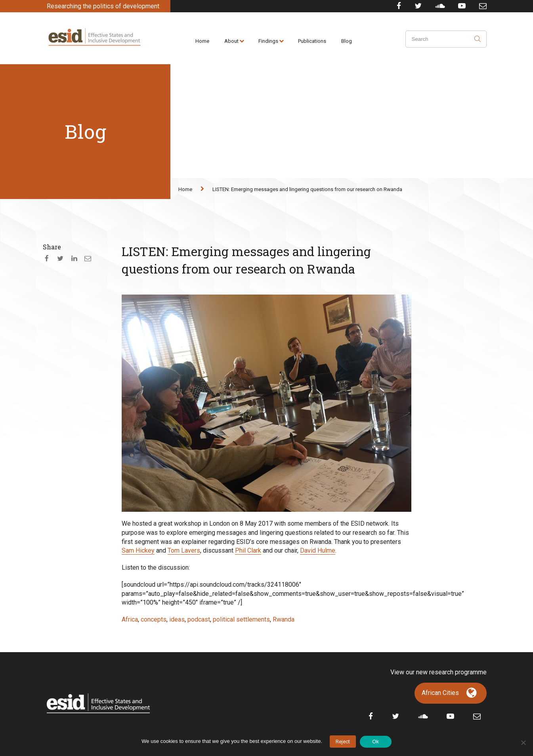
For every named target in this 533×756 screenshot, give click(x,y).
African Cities (440, 693)
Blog (347, 41)
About (231, 41)
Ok (375, 742)
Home (202, 41)
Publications (312, 41)
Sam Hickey (138, 550)
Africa (130, 619)
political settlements (241, 619)
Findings (268, 41)
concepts (154, 619)
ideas (177, 619)
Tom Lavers (184, 550)
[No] (523, 743)
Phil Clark (248, 550)
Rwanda (284, 619)
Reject (343, 742)
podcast (199, 619)
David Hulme (318, 550)
